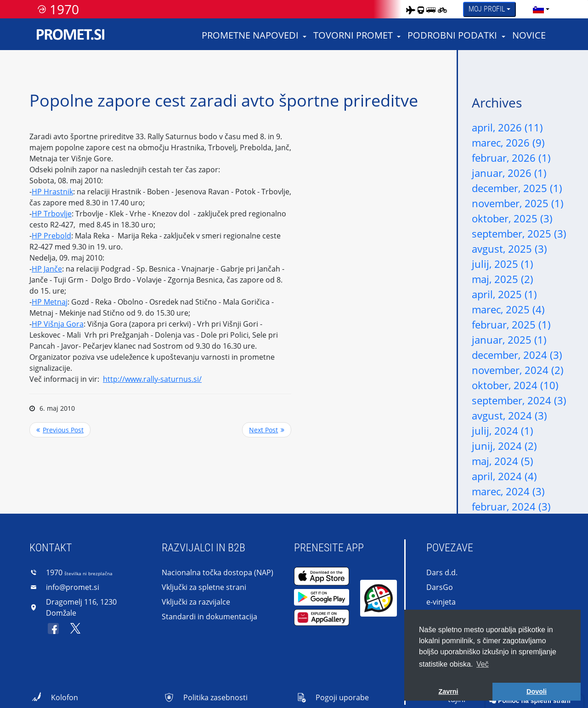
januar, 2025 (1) (509, 340)
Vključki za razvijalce (196, 602)
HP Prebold (51, 236)
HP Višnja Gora (58, 324)
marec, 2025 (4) (508, 309)
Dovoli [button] (537, 691)
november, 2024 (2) (518, 370)
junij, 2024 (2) (504, 446)
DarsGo (440, 587)
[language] (538, 9)
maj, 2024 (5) (503, 461)
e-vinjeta (441, 602)
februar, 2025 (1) (511, 324)
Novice (529, 35)
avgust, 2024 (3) (509, 415)
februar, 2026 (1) (511, 158)
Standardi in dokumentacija (209, 617)
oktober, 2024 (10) (515, 385)
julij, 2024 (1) (503, 430)
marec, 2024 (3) (508, 491)
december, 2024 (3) (517, 355)
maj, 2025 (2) (503, 279)
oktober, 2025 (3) (512, 218)
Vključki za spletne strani (204, 587)
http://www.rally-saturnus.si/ (152, 379)
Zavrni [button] (448, 691)
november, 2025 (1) (518, 203)
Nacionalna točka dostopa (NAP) (218, 572)
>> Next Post (267, 430)
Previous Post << (60, 430)
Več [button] (483, 664)
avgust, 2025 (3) (509, 249)
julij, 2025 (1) (503, 264)
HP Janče (47, 269)
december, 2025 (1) (517, 188)
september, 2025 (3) (519, 233)
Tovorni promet (353, 35)
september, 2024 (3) (519, 400)
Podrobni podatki (452, 35)
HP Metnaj (50, 302)
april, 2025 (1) (504, 294)
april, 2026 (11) (507, 127)
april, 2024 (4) (504, 476)
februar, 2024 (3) (511, 506)
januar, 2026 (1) (509, 173)
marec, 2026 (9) (508, 142)
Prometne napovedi (250, 35)
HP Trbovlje (52, 214)
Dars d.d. (442, 572)
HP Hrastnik (52, 192)
